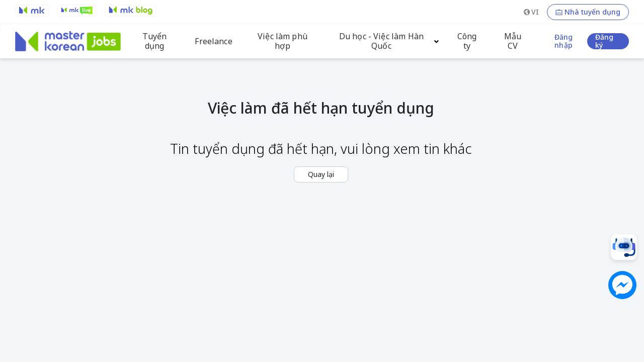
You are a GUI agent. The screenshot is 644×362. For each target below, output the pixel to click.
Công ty (467, 41)
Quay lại (321, 174)
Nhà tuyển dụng (592, 12)
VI (535, 12)
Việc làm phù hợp (283, 41)
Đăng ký (604, 41)
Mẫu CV (513, 41)
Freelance (213, 41)
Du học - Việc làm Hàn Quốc (381, 41)
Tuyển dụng (154, 41)
